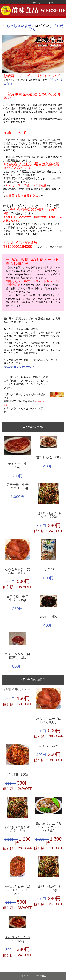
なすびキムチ (49, 746)
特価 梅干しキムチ (18, 690)
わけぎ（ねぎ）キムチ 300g (49, 515)
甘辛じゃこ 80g (49, 457)
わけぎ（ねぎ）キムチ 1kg (17, 829)
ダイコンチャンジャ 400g (17, 939)
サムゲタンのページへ (20, 367)
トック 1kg (49, 569)
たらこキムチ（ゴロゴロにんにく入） (17, 890)
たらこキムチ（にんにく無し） (17, 571)
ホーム (37, 3)
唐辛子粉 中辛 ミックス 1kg (19, 486)
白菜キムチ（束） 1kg (18, 466)
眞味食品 (42, 976)
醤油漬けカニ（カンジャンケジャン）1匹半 (49, 827)
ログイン (53, 3)
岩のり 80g (49, 617)
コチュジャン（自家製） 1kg (17, 656)
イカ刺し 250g (18, 775)
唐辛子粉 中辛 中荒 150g (19, 598)
